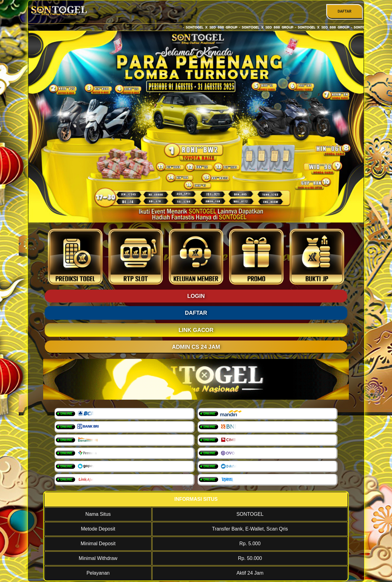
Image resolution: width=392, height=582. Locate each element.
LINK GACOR (196, 330)
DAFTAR (344, 11)
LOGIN (196, 296)
